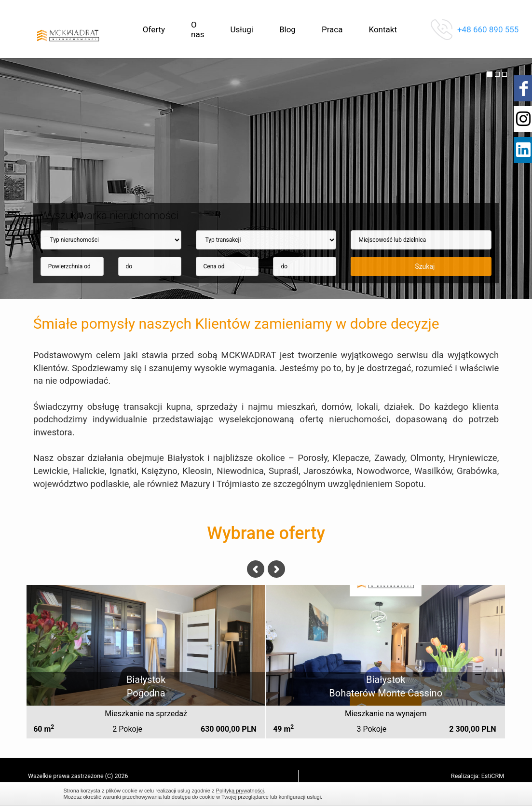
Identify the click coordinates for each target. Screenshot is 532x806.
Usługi (241, 29)
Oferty (154, 29)
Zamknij (464, 794)
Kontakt (383, 29)
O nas (198, 29)
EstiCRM (493, 776)
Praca (332, 29)
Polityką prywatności (240, 791)
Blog (287, 29)
